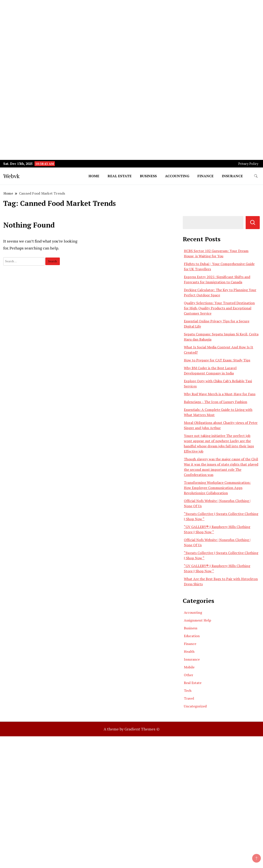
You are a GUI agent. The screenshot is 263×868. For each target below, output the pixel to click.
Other (189, 675)
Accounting (177, 176)
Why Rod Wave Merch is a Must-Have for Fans (220, 394)
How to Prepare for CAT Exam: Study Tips (217, 360)
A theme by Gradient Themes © (132, 729)
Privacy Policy (248, 164)
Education (192, 636)
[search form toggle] (256, 176)
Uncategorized (195, 706)
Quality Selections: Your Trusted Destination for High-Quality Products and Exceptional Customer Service (219, 308)
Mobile (189, 667)
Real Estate (120, 176)
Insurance (232, 176)
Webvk (11, 176)
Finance (206, 176)
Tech (188, 691)
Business (148, 176)
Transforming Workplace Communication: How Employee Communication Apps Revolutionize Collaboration (217, 488)
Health (189, 651)
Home (94, 176)
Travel (189, 698)
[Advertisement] (130, 30)
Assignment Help (198, 620)
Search (253, 223)
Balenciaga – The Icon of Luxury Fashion (216, 402)
